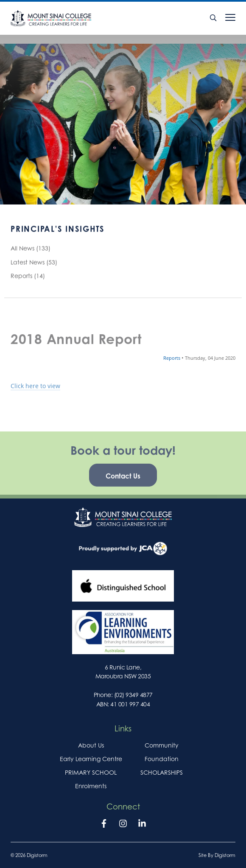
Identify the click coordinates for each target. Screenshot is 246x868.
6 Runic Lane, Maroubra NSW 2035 (123, 672)
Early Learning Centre (91, 759)
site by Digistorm (217, 855)
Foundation (162, 759)
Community (162, 745)
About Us (91, 745)
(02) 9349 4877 (133, 695)
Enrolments (91, 786)
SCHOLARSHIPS (162, 772)
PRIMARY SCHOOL (91, 772)
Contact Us (123, 483)
